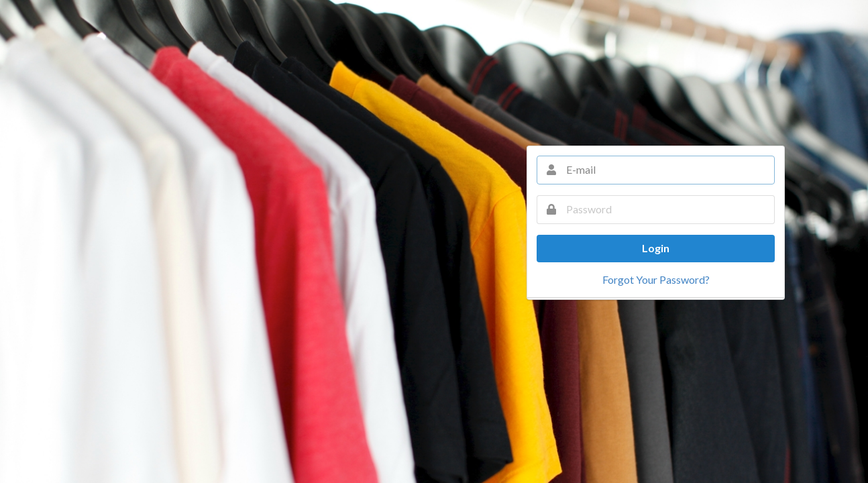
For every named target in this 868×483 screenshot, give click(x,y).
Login (656, 248)
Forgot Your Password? (656, 279)
